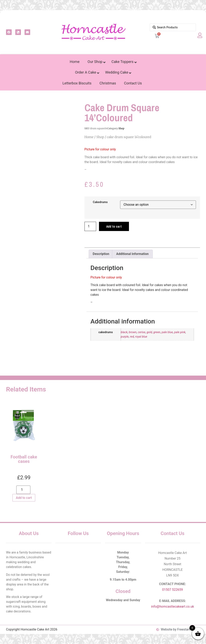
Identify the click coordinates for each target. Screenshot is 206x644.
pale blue (167, 332)
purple (125, 337)
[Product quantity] (90, 226)
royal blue (141, 337)
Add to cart (114, 226)
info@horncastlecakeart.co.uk (173, 607)
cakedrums (100, 202)
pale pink (180, 332)
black (124, 332)
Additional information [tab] (132, 254)
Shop (121, 128)
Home (89, 137)
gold (149, 332)
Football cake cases (24, 459)
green (157, 332)
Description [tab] (101, 254)
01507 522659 (173, 590)
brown (133, 332)
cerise (142, 332)
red (132, 337)
